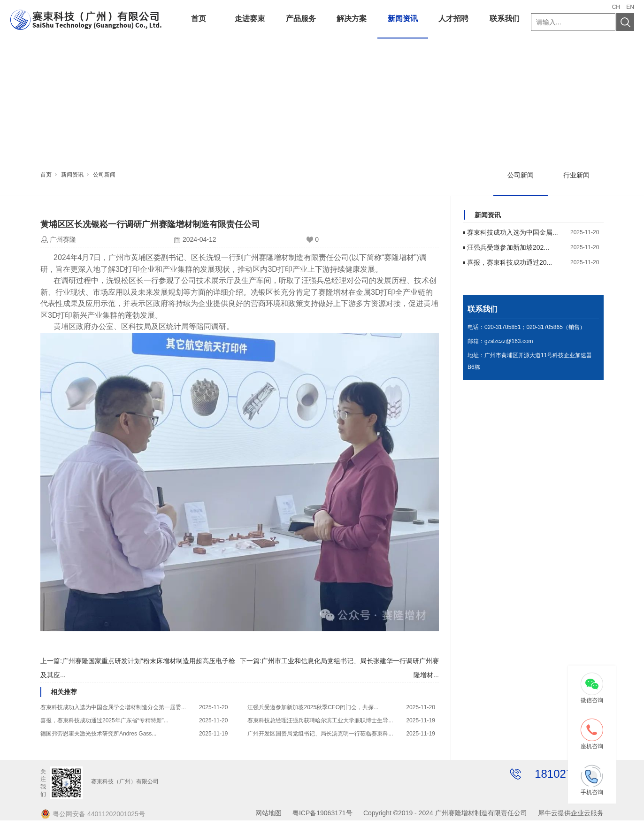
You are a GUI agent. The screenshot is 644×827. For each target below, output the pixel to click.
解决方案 (352, 19)
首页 (199, 19)
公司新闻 (104, 175)
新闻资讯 (403, 19)
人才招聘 (453, 19)
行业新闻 (576, 175)
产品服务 (301, 19)
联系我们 (505, 19)
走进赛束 (250, 19)
